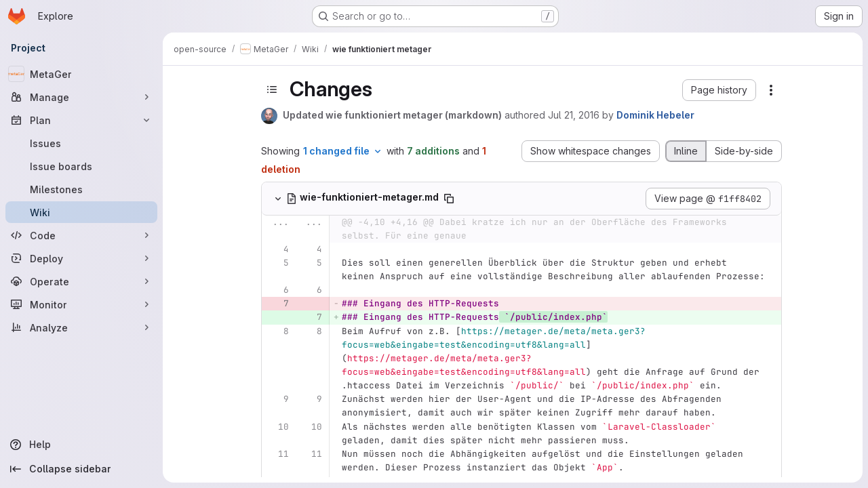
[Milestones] (81, 189)
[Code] (81, 235)
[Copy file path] (449, 199)
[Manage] (81, 97)
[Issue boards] (81, 166)
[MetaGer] (81, 74)
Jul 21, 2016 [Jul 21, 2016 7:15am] (574, 115)
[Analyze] (81, 327)
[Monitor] (81, 304)
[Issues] (81, 143)
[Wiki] (81, 212)
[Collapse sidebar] (81, 469)
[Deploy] (81, 258)
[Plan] (81, 120)
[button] (719, 90)
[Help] (81, 445)
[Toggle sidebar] (272, 89)
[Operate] (81, 281)
